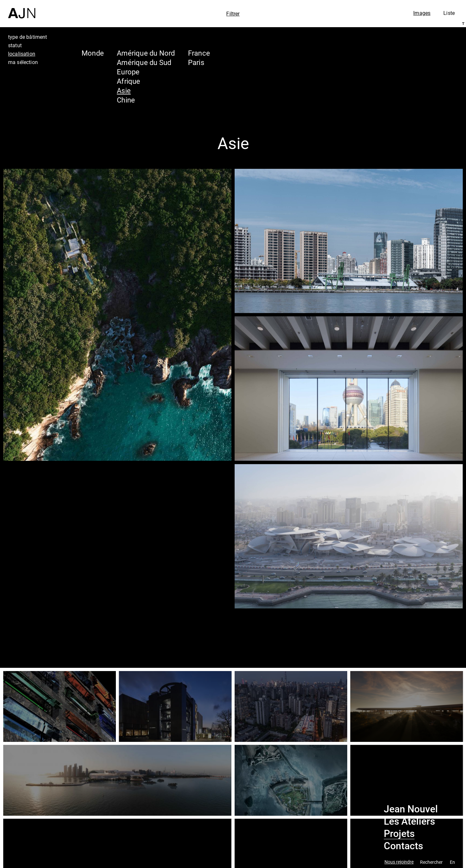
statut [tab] (15, 45)
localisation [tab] (22, 54)
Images (422, 13)
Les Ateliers (409, 821)
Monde (93, 53)
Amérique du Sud (144, 62)
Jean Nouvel (411, 809)
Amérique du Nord (146, 53)
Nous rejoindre (399, 862)
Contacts (403, 846)
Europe (128, 72)
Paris (196, 62)
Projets (399, 834)
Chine (126, 100)
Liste (449, 13)
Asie (124, 90)
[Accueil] (22, 9)
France (199, 53)
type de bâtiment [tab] (28, 37)
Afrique (129, 81)
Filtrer (233, 14)
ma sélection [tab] (23, 62)
